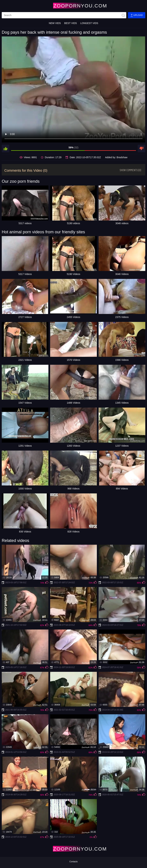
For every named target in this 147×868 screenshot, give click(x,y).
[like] (6, 149)
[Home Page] (73, 6)
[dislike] (141, 149)
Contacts (73, 862)
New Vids (55, 23)
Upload (137, 15)
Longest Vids (89, 23)
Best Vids (71, 23)
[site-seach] (123, 15)
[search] (64, 15)
